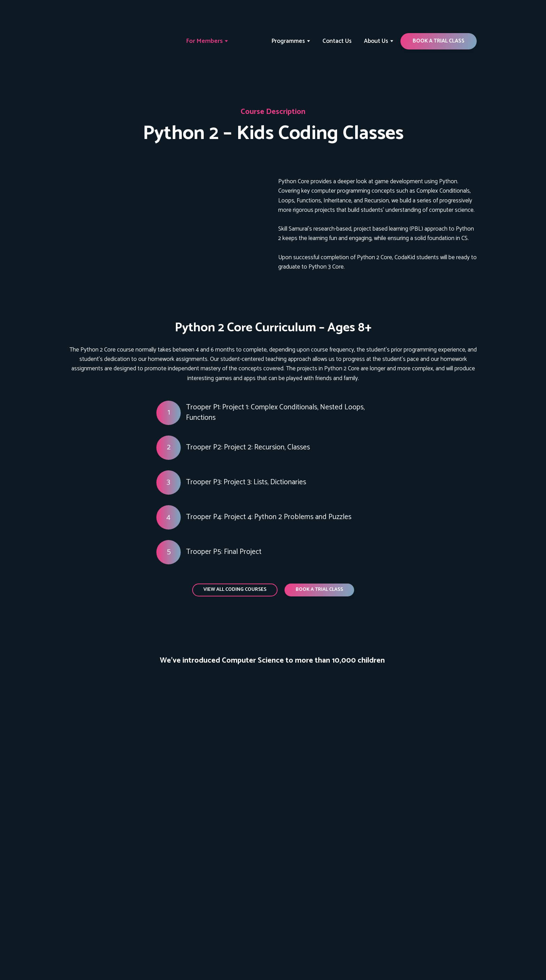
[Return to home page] (100, 41)
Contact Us (337, 41)
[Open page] (169, 225)
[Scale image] (95, 702)
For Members (204, 41)
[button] (439, 41)
